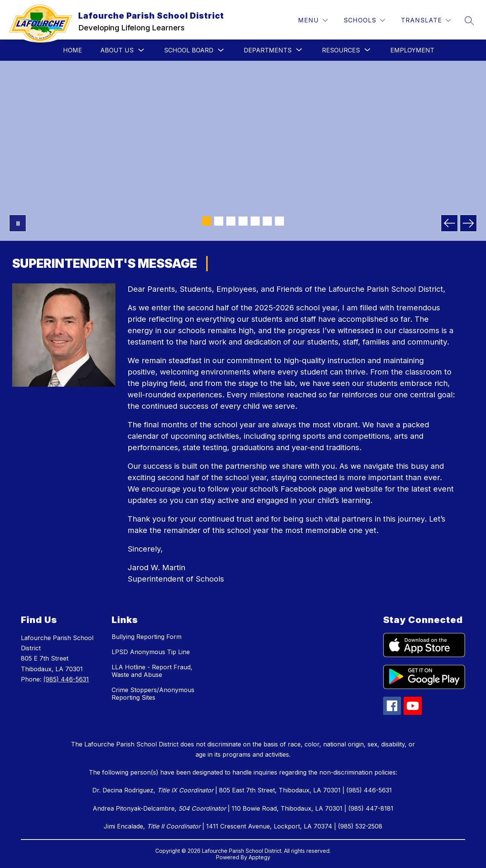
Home (73, 50)
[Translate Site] (426, 20)
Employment (412, 50)
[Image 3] (231, 221)
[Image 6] (267, 221)
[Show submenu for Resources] (341, 50)
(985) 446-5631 (66, 679)
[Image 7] (279, 221)
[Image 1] (207, 221)
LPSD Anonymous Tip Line (151, 652)
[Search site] (469, 21)
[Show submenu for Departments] (268, 50)
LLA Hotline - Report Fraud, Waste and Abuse (152, 671)
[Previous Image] (449, 223)
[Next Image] (468, 223)
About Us (117, 50)
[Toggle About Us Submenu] (141, 50)
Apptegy (260, 857)
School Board (189, 50)
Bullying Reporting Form (147, 637)
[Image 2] (219, 221)
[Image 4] (243, 221)
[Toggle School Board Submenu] (221, 50)
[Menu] (313, 20)
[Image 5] (255, 221)
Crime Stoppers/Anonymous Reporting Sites (153, 694)
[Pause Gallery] (18, 223)
